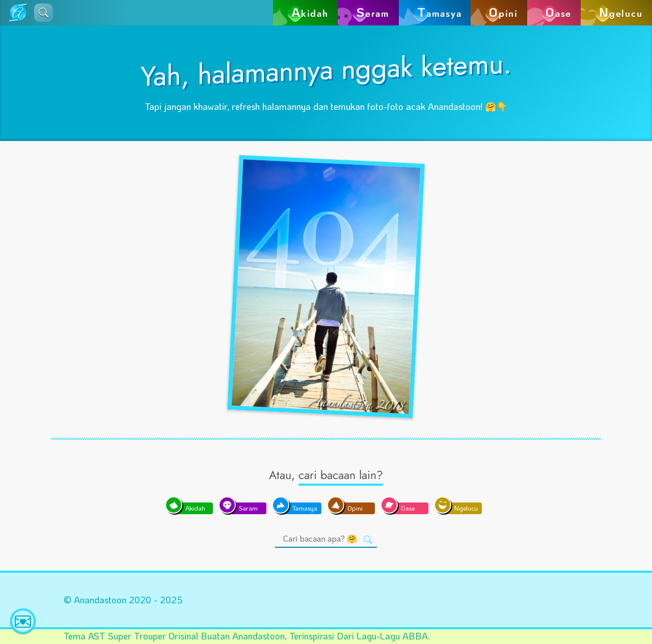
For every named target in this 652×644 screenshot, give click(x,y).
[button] (44, 13)
